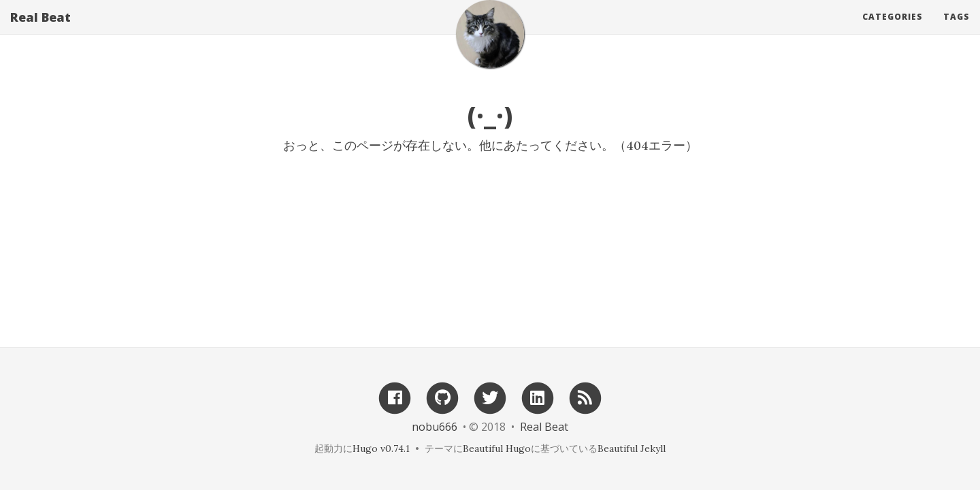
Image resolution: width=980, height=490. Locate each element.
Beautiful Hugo (497, 448)
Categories (893, 30)
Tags (957, 30)
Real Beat (40, 31)
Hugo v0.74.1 (381, 448)
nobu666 (435, 427)
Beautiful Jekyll (632, 448)
